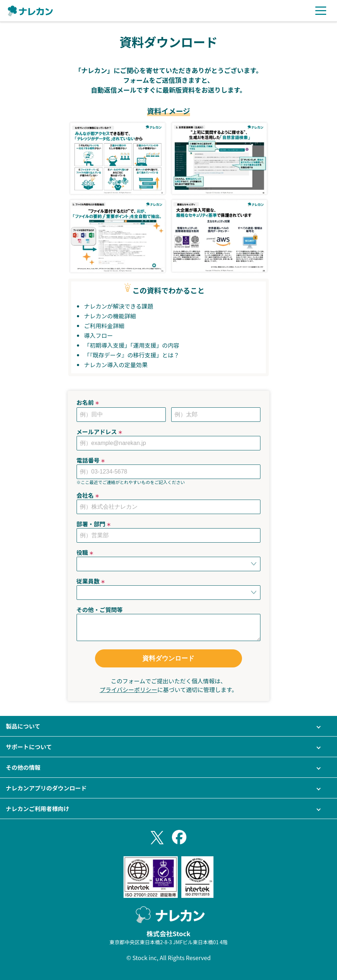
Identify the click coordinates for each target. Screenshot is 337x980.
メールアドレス (100, 432)
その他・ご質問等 (100, 610)
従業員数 (91, 581)
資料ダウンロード (168, 658)
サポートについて (29, 747)
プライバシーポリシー (129, 690)
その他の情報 (23, 767)
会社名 (88, 495)
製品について (23, 726)
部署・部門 (94, 524)
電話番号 (91, 460)
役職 (85, 552)
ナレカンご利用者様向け (38, 809)
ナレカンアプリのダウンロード (46, 788)
